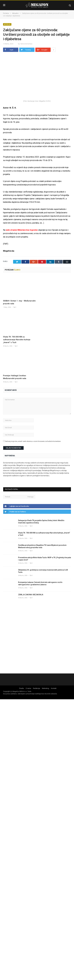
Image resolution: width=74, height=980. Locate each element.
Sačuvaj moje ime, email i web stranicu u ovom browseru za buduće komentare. (33, 441)
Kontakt (54, 688)
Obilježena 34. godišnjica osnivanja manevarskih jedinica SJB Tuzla (43, 571)
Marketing (46, 688)
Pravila (21, 688)
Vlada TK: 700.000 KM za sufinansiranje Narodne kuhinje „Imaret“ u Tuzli (17, 340)
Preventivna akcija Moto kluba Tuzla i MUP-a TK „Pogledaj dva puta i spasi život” (45, 559)
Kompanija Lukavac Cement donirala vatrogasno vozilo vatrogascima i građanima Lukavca (40, 583)
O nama (28, 688)
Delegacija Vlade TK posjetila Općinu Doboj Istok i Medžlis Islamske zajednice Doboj (41, 522)
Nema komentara (23, 44)
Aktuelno (7, 24)
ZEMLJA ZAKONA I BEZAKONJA (31, 595)
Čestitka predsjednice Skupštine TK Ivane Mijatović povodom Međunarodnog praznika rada (42, 546)
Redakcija (37, 688)
